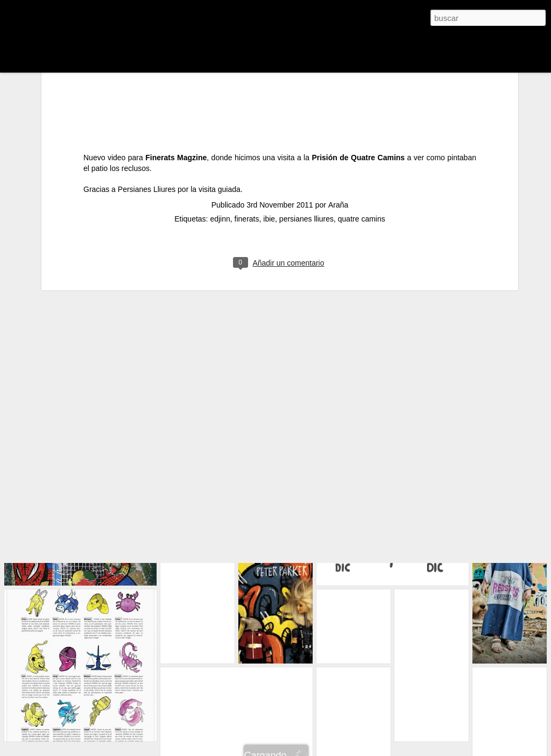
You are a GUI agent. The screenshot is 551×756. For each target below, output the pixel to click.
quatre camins (362, 147)
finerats (247, 147)
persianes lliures (306, 147)
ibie (269, 147)
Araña (338, 133)
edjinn (220, 147)
